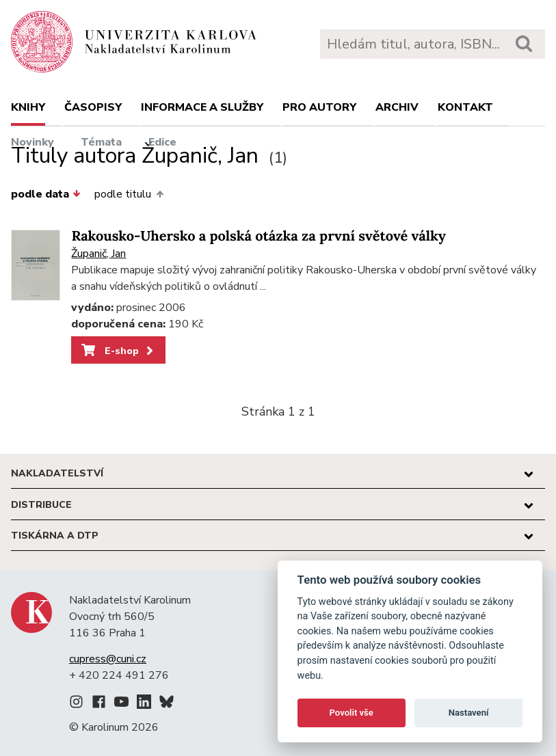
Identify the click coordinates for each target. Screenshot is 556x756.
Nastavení (469, 713)
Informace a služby (202, 107)
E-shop (119, 351)
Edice (162, 142)
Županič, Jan (98, 254)
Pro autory (319, 107)
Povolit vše (352, 713)
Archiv (397, 107)
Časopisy (93, 107)
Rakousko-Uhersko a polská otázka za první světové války (258, 236)
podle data (46, 194)
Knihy (28, 107)
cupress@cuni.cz (108, 659)
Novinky (32, 142)
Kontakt (465, 107)
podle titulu (129, 194)
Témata (101, 142)
